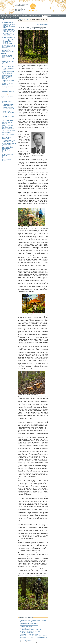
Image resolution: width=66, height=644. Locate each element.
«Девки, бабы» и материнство (7, 20)
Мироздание (23, 16)
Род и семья (38, 16)
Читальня (3, 18)
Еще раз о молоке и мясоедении (8, 115)
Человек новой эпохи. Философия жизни (9, 141)
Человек (45, 16)
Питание (5, 103)
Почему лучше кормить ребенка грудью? (9, 40)
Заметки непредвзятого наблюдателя (9, 131)
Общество (31, 16)
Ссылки (9, 18)
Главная (3, 16)
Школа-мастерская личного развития (30, 631)
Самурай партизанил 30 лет (10, 81)
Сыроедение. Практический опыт (9, 112)
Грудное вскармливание (9, 37)
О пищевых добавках (9, 117)
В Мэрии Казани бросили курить (9, 126)
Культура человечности (13, 16)
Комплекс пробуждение (9, 146)
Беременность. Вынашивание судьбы (8, 51)
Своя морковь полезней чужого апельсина (10, 119)
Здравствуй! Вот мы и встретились (9, 25)
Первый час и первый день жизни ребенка (9, 31)
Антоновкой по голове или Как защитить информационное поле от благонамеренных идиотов (34, 637)
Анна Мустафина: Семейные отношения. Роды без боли (9, 34)
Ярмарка (58, 16)
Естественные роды (8, 22)
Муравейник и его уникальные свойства (8, 128)
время (25, 493)
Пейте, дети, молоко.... (9, 121)
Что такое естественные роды (10, 27)
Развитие (26, 19)
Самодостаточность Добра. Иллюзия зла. (31, 630)
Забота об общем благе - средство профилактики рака (9, 99)
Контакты (15, 18)
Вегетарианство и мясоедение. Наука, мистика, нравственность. (9, 109)
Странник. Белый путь (26, 627)
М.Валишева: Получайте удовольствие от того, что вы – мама (9, 47)
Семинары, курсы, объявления (7, 138)
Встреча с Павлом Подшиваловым (7, 157)
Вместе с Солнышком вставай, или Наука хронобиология (8, 135)
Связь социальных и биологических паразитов (8, 148)
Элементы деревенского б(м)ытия (9, 155)
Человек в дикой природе (27, 633)
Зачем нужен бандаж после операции (9, 105)
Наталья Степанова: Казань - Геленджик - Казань (33, 620)
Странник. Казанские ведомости (9, 69)
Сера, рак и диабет (7, 101)
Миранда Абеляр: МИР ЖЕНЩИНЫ (29, 623)
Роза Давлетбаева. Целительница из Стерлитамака (7, 152)
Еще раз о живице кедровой (7, 123)
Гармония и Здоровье (7, 96)
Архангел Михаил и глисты (7, 160)
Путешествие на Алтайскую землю (29, 625)
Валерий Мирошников (42, 24)
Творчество (51, 16)
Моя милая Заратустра (26, 640)
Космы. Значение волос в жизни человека (9, 144)
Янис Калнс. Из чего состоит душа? (29, 634)
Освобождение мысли (26, 628)
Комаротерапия (6, 133)
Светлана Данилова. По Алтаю (28, 622)
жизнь (46, 468)
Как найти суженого (8, 49)
